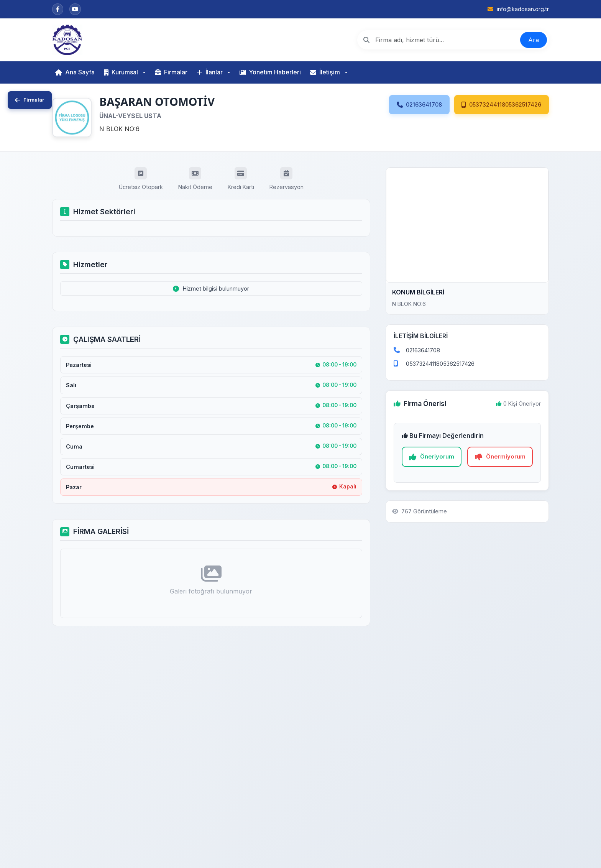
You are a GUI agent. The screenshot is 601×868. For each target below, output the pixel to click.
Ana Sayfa (75, 72)
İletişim (325, 72)
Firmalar (171, 72)
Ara (534, 40)
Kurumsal (121, 72)
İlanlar (210, 72)
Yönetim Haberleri (270, 72)
